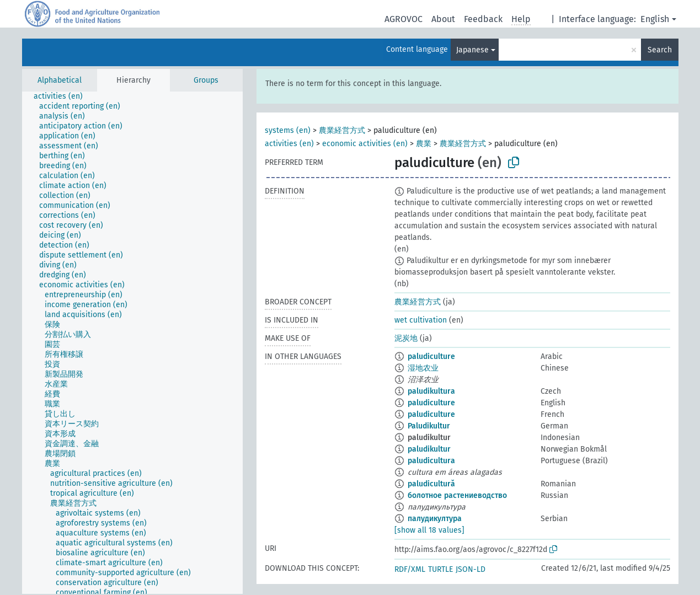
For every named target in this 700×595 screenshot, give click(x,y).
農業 (424, 144)
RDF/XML (410, 569)
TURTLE (440, 569)
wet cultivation (421, 320)
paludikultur (429, 449)
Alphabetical (60, 80)
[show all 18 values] (429, 530)
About (443, 19)
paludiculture (431, 357)
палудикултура (435, 519)
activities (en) (289, 144)
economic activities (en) (365, 144)
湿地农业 (423, 368)
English (655, 19)
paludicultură (431, 484)
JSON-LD (471, 569)
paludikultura (431, 391)
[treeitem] (63, 97)
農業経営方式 (342, 130)
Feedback (483, 19)
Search (660, 50)
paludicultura (431, 461)
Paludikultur (429, 426)
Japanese (472, 50)
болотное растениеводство (457, 495)
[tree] (132, 343)
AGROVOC (404, 19)
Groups (206, 80)
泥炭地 (406, 338)
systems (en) (288, 130)
